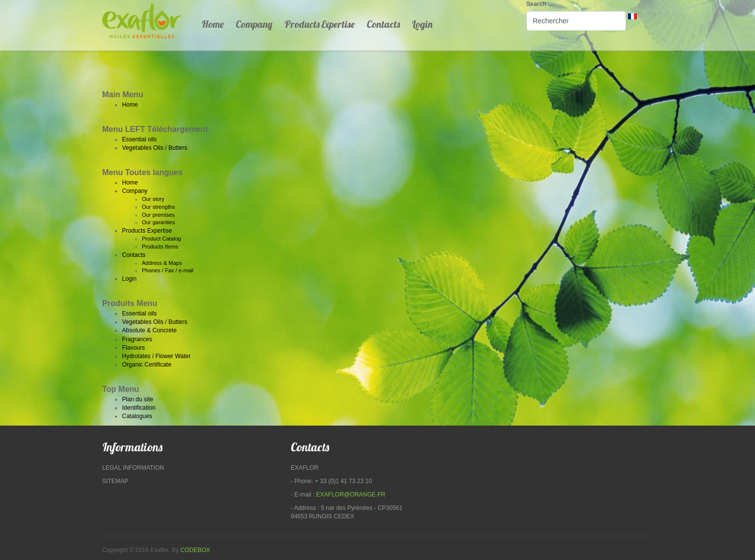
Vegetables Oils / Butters (155, 148)
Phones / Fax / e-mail (168, 270)
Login (422, 24)
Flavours (133, 348)
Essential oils (139, 139)
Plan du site (138, 399)
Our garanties (158, 222)
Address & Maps (162, 263)
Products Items (160, 247)
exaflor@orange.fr (351, 495)
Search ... (539, 4)
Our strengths (158, 207)
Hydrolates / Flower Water (156, 356)
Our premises (158, 215)
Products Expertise (319, 24)
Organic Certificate (147, 365)
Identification (139, 408)
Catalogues (137, 416)
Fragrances (137, 339)
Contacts (383, 24)
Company (254, 24)
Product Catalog (161, 239)
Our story (153, 199)
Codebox (195, 550)
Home (213, 24)
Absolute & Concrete (149, 330)
